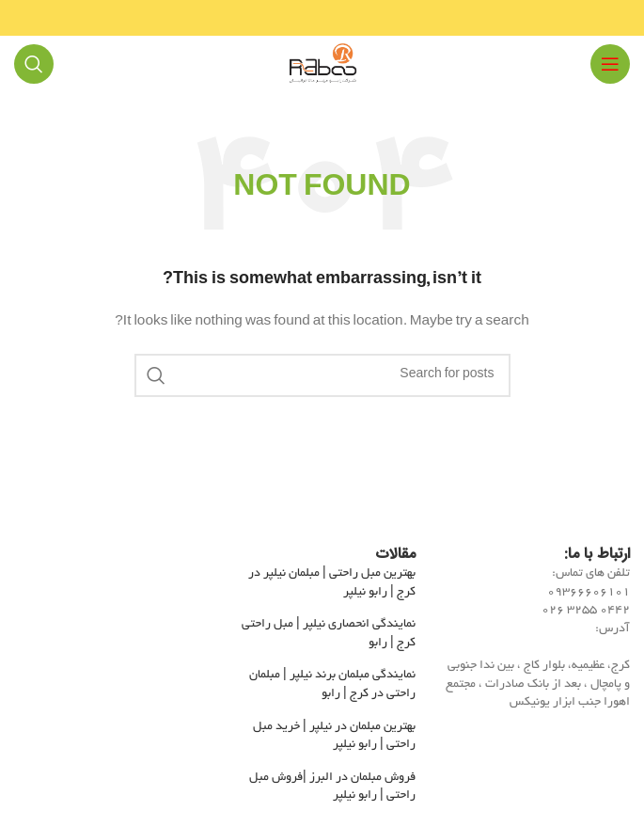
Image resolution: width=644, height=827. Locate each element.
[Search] (34, 64)
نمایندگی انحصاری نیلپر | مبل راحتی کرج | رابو (329, 634)
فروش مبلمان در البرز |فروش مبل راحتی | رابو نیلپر (332, 787)
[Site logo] (322, 67)
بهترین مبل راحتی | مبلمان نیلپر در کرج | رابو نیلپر (332, 583)
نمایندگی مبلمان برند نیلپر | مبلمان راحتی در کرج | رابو (332, 685)
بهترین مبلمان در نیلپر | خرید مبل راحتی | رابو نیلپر (334, 737)
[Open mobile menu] (610, 64)
